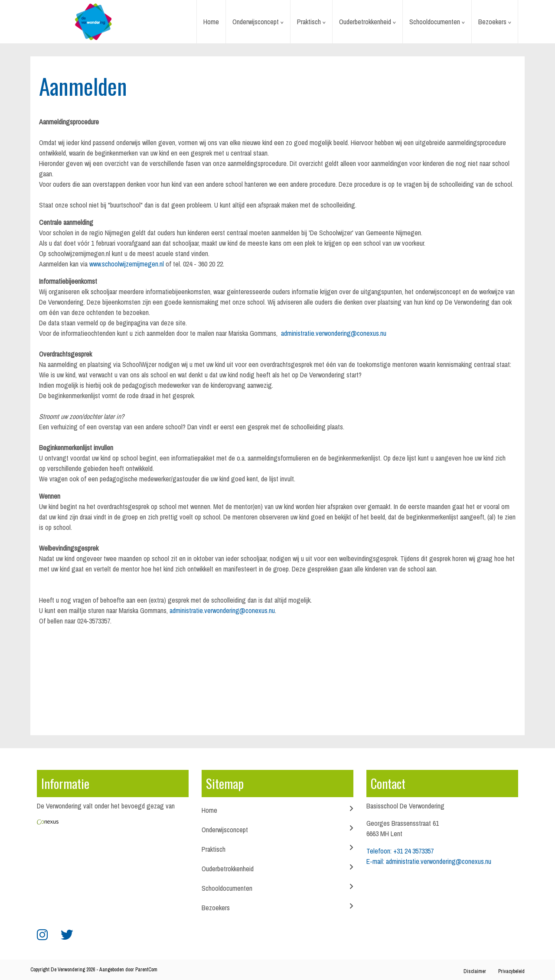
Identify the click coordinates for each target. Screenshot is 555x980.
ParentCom (146, 970)
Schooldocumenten (435, 22)
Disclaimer (475, 971)
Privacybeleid (511, 971)
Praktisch (309, 22)
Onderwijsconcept (256, 22)
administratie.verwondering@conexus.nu (334, 333)
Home (211, 22)
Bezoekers (492, 22)
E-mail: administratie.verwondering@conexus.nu (429, 861)
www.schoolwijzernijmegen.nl (127, 264)
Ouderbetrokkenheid (365, 22)
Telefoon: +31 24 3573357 (400, 851)
